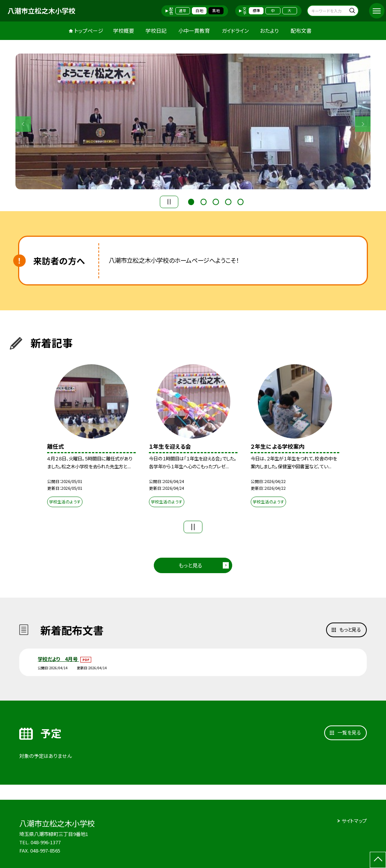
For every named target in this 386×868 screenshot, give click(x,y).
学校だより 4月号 (58, 659)
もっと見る (191, 565)
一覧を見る (349, 732)
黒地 (216, 11)
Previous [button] (23, 124)
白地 (199, 11)
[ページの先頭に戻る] (378, 860)
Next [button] (363, 124)
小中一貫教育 (194, 31)
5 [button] (240, 201)
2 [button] (204, 201)
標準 (256, 11)
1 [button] (191, 201)
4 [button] (228, 201)
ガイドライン (235, 31)
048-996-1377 (46, 842)
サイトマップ (354, 821)
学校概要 (124, 31)
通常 (182, 11)
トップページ (89, 31)
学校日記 (156, 31)
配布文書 (301, 31)
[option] (193, 121)
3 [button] (216, 201)
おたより (270, 31)
